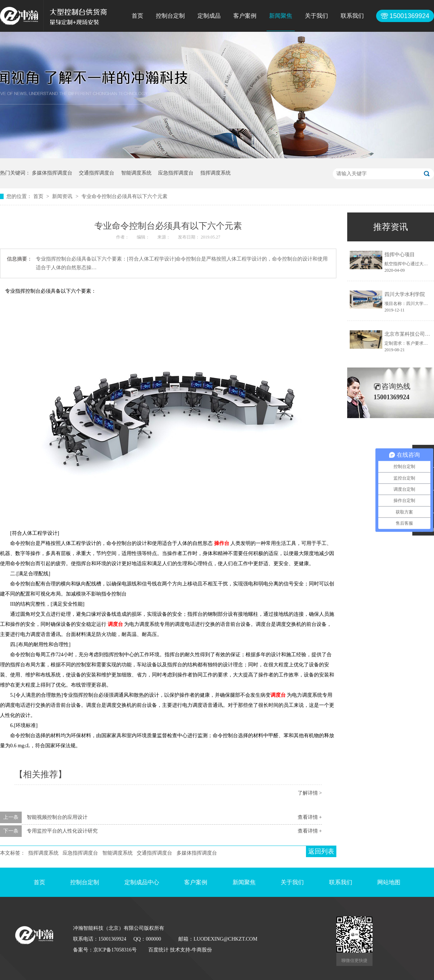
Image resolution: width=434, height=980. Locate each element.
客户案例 (245, 16)
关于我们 (316, 16)
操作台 (222, 543)
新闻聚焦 (281, 16)
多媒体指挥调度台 (52, 173)
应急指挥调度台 (176, 173)
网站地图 (389, 882)
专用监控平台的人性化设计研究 (62, 831)
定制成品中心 (142, 882)
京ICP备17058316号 (115, 950)
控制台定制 (170, 16)
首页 (137, 16)
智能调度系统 (136, 173)
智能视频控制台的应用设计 (57, 817)
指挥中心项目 (400, 255)
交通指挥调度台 (97, 173)
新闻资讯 (63, 196)
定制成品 (209, 16)
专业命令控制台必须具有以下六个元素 (124, 196)
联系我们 (352, 16)
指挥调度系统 (216, 173)
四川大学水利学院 (405, 294)
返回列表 (321, 851)
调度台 (115, 624)
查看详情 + (310, 817)
